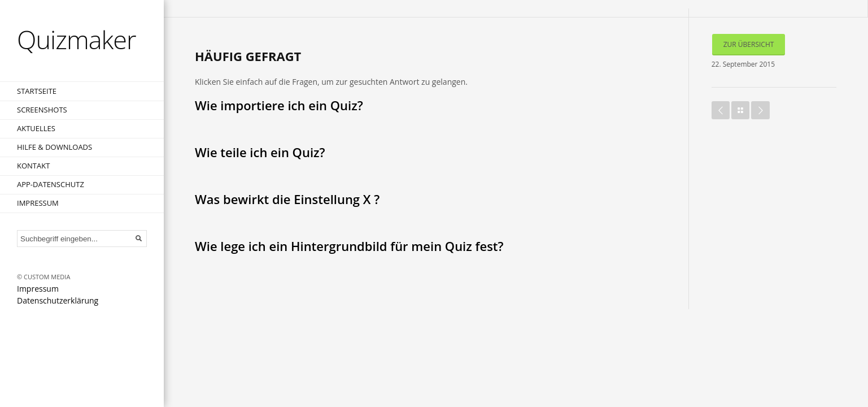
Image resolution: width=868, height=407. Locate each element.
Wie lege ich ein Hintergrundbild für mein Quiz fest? (349, 246)
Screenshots (42, 110)
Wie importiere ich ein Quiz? (279, 105)
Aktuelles (36, 128)
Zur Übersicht (749, 44)
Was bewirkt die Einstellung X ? (287, 199)
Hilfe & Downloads (54, 147)
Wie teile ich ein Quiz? (260, 152)
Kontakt (33, 166)
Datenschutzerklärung (58, 300)
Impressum (38, 203)
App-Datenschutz (51, 184)
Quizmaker (77, 39)
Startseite (37, 91)
